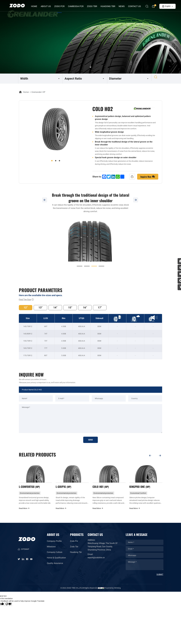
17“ (109, 308)
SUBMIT (160, 577)
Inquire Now (148, 177)
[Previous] (45, 200)
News (123, 6)
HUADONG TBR (109, 6)
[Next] (136, 200)
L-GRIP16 (100, 489)
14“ (59, 308)
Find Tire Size (26, 300)
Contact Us (136, 6)
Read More (24, 511)
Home (35, 6)
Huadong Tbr (76, 555)
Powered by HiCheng (113, 591)
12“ (26, 308)
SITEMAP (23, 554)
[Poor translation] (8, 607)
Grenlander (36, 92)
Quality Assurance (55, 566)
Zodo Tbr (74, 550)
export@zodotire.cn (96, 560)
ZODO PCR (61, 6)
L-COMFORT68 (66, 489)
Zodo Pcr (74, 544)
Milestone (51, 550)
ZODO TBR (93, 6)
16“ (92, 308)
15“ (76, 308)
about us (47, 6)
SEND (90, 441)
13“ (43, 308)
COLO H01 (137, 489)
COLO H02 (27, 489)
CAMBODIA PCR (77, 6)
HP (44, 92)
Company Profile (54, 544)
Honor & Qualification (56, 561)
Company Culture (55, 555)
